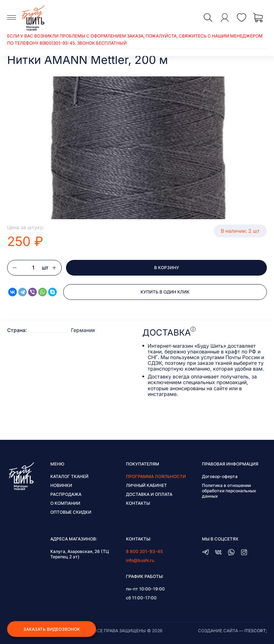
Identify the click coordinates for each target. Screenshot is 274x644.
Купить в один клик (165, 292)
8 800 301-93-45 (144, 551)
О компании (65, 503)
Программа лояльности (156, 476)
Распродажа (66, 494)
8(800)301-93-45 (57, 43)
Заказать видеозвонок (52, 629)
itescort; (256, 631)
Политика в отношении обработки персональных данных (229, 491)
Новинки (61, 485)
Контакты (138, 503)
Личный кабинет (146, 485)
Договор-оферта (220, 476)
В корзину (167, 268)
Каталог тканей (69, 476)
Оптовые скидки (71, 512)
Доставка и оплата (149, 494)
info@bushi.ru (140, 560)
